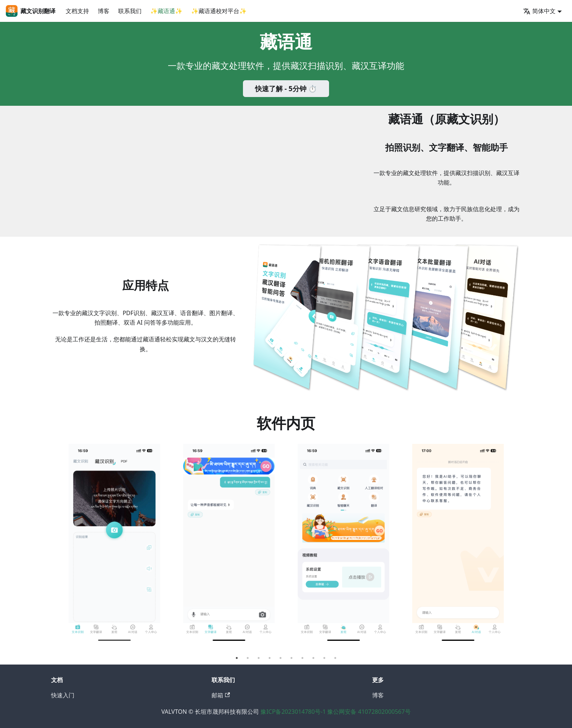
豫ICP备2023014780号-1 (294, 712)
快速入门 (63, 695)
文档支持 (77, 11)
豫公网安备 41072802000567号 (369, 712)
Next (520, 548)
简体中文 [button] (539, 11)
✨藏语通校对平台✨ (219, 11)
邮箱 (221, 695)
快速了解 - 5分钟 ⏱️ (286, 89)
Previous (52, 548)
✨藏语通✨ (166, 11)
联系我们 (130, 11)
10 (335, 658)
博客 (104, 11)
